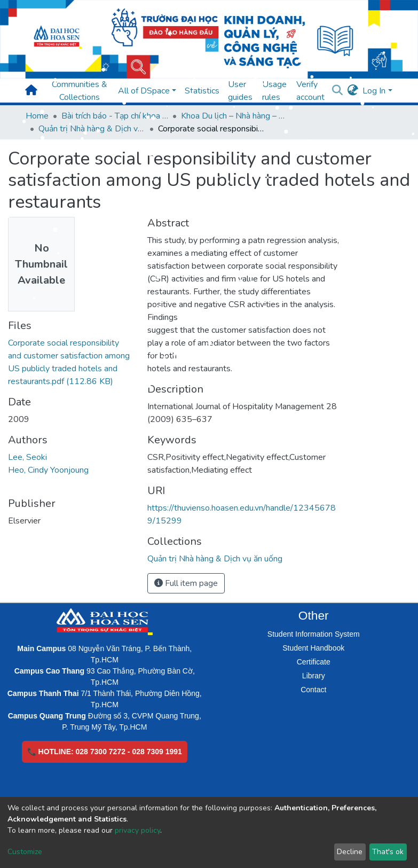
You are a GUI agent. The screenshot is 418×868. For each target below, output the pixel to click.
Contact (313, 690)
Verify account (310, 91)
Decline (350, 852)
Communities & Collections (80, 91)
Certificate (314, 662)
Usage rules (274, 91)
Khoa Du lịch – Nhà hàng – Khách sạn (234, 116)
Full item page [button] (186, 583)
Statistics (202, 91)
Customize (25, 852)
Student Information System (314, 634)
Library (314, 676)
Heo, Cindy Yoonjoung (48, 470)
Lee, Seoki (27, 457)
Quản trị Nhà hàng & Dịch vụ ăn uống (92, 129)
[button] (353, 91)
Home (37, 116)
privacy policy (137, 830)
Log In (374, 91)
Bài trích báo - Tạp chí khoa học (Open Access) (115, 116)
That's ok (388, 852)
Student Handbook (313, 648)
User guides (240, 91)
